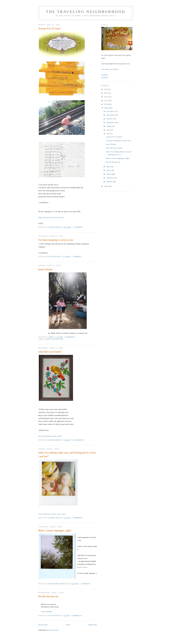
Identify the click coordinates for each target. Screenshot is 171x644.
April (109, 170)
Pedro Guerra (82, 567)
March (109, 174)
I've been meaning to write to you (56, 240)
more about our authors (110, 69)
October (110, 119)
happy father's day (55, 339)
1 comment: (78, 227)
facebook (105, 78)
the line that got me (48, 596)
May (108, 167)
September (111, 122)
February (110, 178)
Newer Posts (43, 625)
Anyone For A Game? (50, 29)
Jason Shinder (47, 612)
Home (68, 625)
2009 (106, 108)
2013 (106, 93)
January (110, 182)
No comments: (78, 440)
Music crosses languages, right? (55, 531)
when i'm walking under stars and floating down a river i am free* (67, 454)
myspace (105, 75)
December (110, 111)
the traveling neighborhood (86, 12)
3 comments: (78, 518)
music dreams (46, 269)
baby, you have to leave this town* (51, 217)
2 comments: (70, 337)
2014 (106, 89)
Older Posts (93, 625)
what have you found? (50, 352)
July (108, 130)
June (108, 134)
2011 (106, 100)
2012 (106, 97)
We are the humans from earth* (50, 436)
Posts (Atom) (53, 630)
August (109, 126)
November (111, 115)
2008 (106, 186)
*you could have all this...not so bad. (52, 514)
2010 (106, 104)
